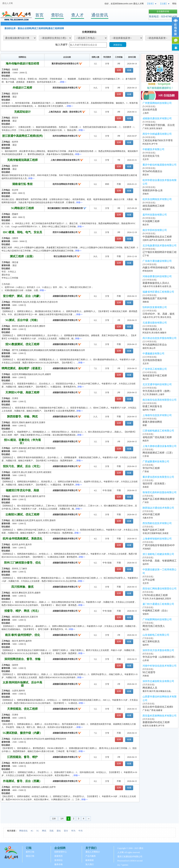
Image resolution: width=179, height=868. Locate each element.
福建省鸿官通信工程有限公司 (158, 292)
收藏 (129, 70)
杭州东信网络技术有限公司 (65, 136)
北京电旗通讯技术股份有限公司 (160, 245)
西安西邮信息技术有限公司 (65, 88)
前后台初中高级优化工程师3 (158, 707)
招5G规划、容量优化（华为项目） (22, 441)
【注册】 (163, 4)
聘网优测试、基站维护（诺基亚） (22, 368)
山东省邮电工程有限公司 (156, 635)
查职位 (57, 15)
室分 (66, 831)
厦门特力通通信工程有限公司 (158, 604)
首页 (39, 15)
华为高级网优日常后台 (155, 345)
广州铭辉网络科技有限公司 (157, 619)
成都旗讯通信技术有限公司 (65, 296)
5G (38, 831)
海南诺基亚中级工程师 (155, 375)
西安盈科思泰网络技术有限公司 (160, 716)
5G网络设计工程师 (22, 208)
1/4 (62, 819)
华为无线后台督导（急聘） (157, 391)
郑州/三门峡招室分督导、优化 (22, 563)
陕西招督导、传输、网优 (22, 416)
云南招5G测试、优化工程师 (22, 514)
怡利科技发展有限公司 (155, 307)
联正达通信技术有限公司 (65, 256)
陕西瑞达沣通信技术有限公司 (158, 508)
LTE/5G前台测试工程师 (155, 595)
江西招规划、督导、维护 (22, 757)
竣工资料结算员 (151, 641)
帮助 (174, 4)
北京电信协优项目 (152, 360)
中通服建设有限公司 (153, 353)
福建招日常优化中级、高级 (22, 490)
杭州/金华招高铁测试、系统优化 (22, 539)
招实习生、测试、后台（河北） (22, 466)
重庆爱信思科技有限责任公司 (65, 64)
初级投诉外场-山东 (153, 190)
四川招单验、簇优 (22, 587)
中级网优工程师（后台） (156, 611)
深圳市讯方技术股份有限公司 (158, 650)
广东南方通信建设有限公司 (157, 261)
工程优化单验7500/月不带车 (158, 140)
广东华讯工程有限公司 (155, 369)
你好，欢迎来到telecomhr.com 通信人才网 (124, 4)
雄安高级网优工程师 (153, 206)
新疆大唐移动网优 (152, 422)
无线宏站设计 (22, 112)
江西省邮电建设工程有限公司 (158, 431)
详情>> (63, 82)
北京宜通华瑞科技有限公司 (157, 384)
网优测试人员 (150, 688)
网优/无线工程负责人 (154, 626)
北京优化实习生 (151, 156)
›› (89, 819)
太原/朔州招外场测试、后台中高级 (22, 684)
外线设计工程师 (22, 88)
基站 (59, 831)
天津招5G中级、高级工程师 (22, 392)
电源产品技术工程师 (153, 530)
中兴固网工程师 (151, 221)
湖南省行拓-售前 (22, 184)
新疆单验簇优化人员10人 (156, 283)
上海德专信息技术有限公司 (157, 415)
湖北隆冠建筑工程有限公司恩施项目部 (65, 208)
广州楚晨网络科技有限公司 (157, 103)
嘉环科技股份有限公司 (155, 215)
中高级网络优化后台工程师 (157, 237)
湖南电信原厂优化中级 (155, 298)
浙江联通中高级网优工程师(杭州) (22, 136)
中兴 (81, 831)
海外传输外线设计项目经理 (22, 64)
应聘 (119, 70)
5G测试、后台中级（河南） (22, 320)
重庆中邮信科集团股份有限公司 (160, 165)
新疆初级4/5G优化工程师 (156, 722)
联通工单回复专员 (152, 406)
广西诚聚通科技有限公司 (156, 461)
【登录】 (150, 4)
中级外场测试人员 (152, 329)
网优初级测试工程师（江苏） (158, 453)
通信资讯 (100, 15)
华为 (73, 831)
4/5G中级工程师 (151, 514)
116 (54, 819)
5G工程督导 (149, 672)
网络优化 (23, 831)
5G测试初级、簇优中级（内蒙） (22, 733)
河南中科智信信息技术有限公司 (160, 666)
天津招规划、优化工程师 (22, 709)
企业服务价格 (163, 11)
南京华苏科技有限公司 (155, 230)
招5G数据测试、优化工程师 (22, 344)
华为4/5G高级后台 (152, 171)
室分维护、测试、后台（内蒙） (22, 296)
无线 (51, 831)
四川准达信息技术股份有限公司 (160, 338)
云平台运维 (149, 580)
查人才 (77, 15)
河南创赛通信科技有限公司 (157, 276)
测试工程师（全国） (22, 256)
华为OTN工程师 (151, 468)
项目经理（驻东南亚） (155, 483)
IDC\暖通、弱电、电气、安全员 (22, 232)
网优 (44, 831)
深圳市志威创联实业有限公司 (158, 681)
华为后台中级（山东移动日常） (160, 657)
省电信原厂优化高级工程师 (157, 437)
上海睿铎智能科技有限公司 (157, 539)
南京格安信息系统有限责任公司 (160, 400)
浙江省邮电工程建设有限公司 (158, 554)
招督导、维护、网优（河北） (22, 611)
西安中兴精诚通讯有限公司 (65, 232)
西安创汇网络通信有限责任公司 (160, 589)
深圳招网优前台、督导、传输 (22, 659)
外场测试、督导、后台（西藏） (22, 781)
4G (32, 831)
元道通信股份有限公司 (155, 323)
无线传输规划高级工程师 (22, 160)
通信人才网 (7, 3)
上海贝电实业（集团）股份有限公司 (65, 112)
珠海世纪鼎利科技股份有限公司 (160, 492)
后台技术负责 (150, 110)
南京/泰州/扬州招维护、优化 (22, 635)
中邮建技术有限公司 (153, 149)
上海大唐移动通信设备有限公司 (65, 160)
